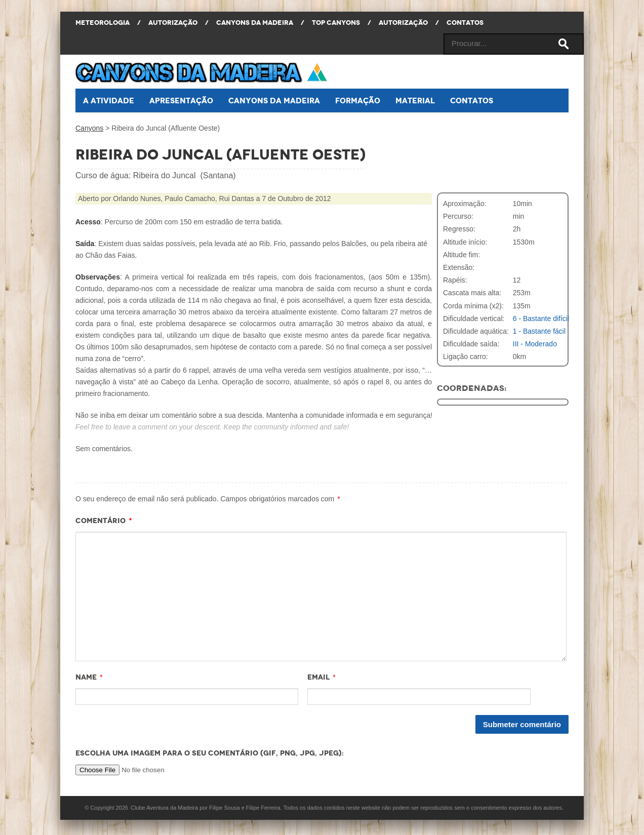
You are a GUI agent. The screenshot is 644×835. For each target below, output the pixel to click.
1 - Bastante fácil (539, 331)
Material (415, 101)
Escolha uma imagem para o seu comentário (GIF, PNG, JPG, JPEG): (210, 753)
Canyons (89, 128)
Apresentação (181, 101)
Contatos (472, 101)
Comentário (104, 521)
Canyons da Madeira (274, 101)
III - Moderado (535, 344)
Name (86, 677)
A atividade (109, 101)
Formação (358, 101)
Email (318, 677)
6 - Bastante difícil (541, 319)
